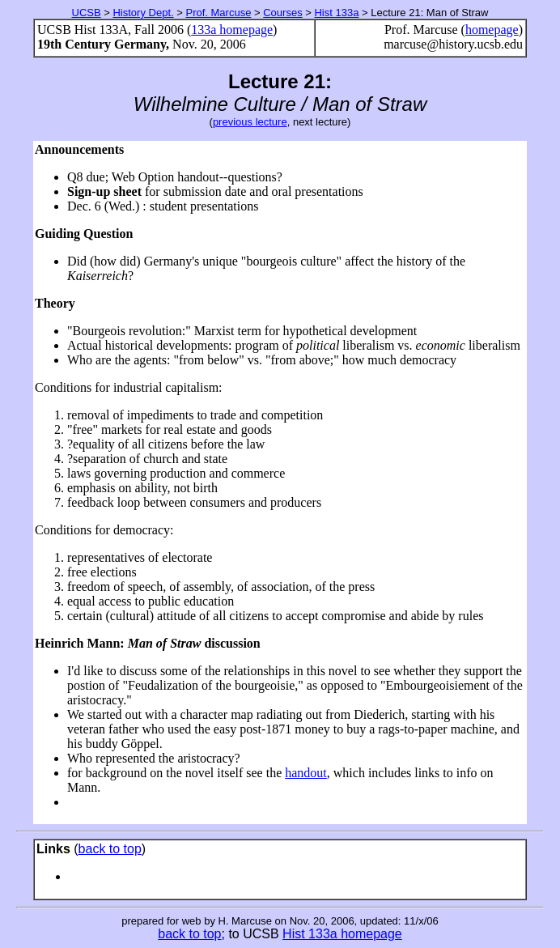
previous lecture (250, 122)
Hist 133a (336, 13)
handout (306, 773)
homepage (492, 30)
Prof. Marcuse (218, 13)
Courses (282, 13)
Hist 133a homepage (342, 934)
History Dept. (143, 13)
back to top (110, 849)
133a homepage (232, 30)
